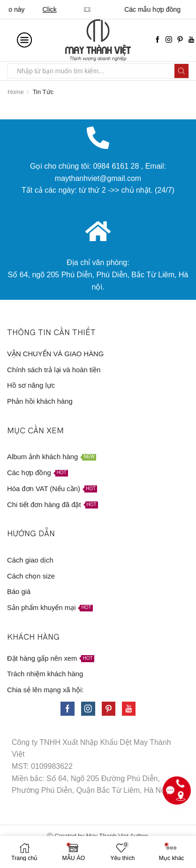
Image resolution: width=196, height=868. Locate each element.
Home (16, 92)
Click (174, 9)
